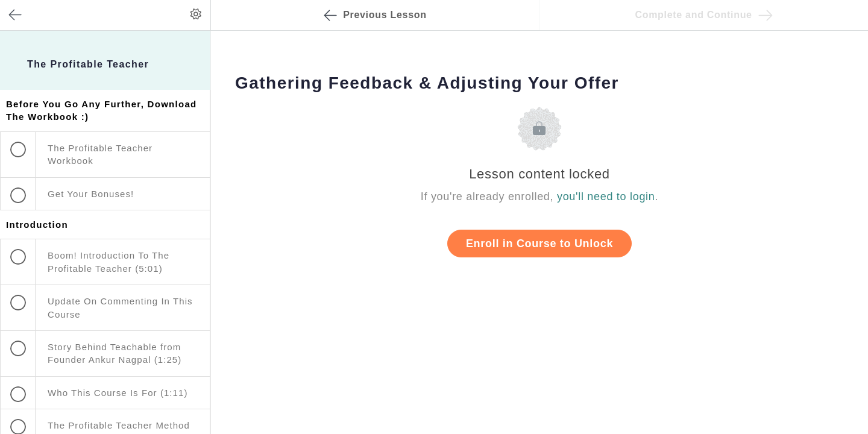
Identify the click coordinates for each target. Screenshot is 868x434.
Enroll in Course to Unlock (539, 244)
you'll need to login (606, 197)
